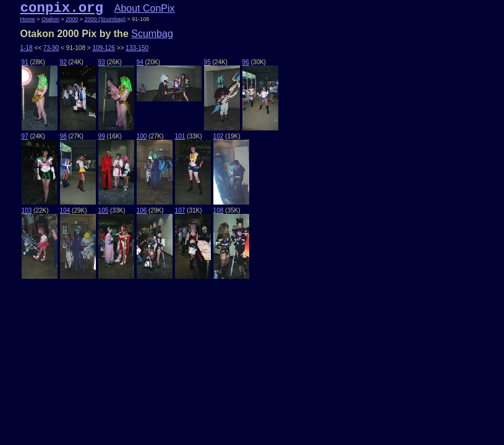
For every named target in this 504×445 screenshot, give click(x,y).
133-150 (137, 48)
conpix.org (62, 8)
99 (102, 136)
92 (63, 62)
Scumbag (152, 34)
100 (142, 136)
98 (63, 136)
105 (104, 210)
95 (207, 62)
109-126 (104, 48)
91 (25, 62)
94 (140, 62)
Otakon (50, 19)
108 (219, 210)
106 (142, 210)
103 (27, 210)
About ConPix (145, 8)
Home (28, 19)
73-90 (51, 48)
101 (180, 136)
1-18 (27, 48)
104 (65, 210)
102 (219, 136)
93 (102, 62)
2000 (72, 19)
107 (180, 210)
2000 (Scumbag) (105, 19)
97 (25, 136)
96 (246, 62)
